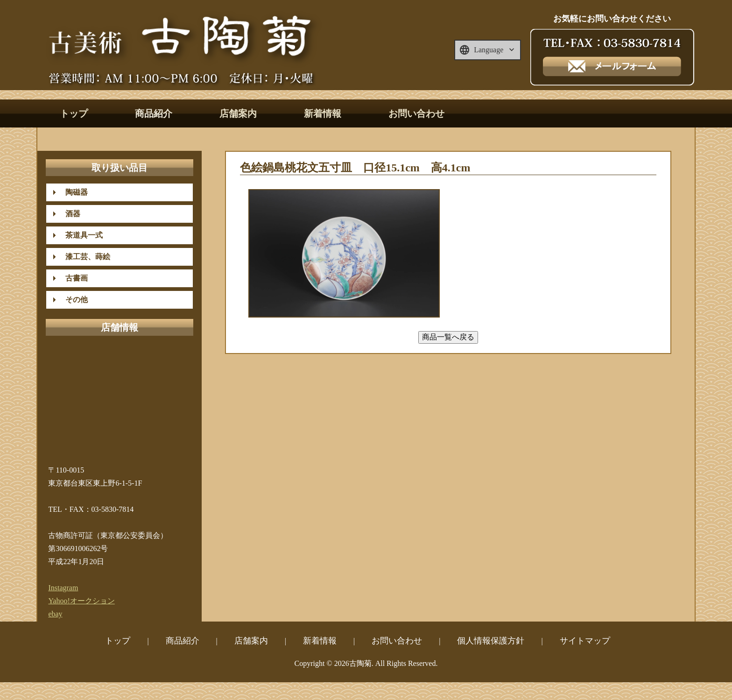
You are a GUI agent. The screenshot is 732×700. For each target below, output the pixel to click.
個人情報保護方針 (491, 641)
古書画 (73, 278)
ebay (55, 614)
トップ (74, 113)
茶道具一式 (80, 235)
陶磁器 (73, 192)
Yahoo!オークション (81, 601)
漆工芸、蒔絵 (84, 257)
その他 (73, 300)
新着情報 (323, 113)
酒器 (69, 214)
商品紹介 (154, 113)
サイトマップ (585, 641)
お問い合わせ (416, 113)
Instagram (63, 588)
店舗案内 (238, 113)
